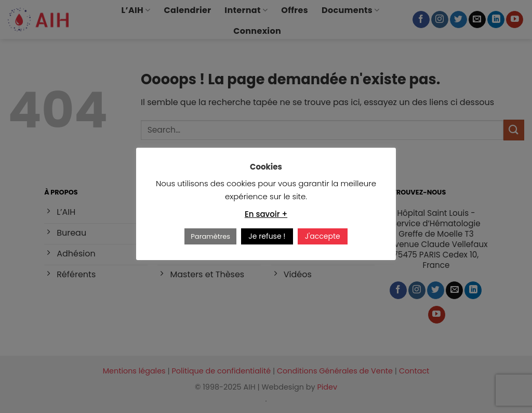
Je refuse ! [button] (267, 236)
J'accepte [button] (323, 236)
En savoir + (266, 214)
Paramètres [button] (210, 236)
